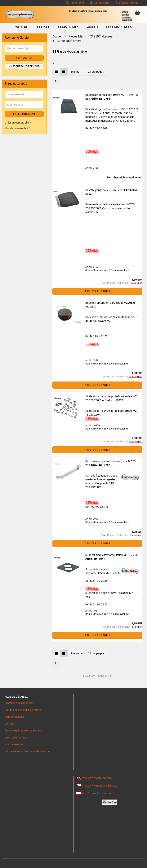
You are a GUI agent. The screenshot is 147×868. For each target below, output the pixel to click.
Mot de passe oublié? (17, 128)
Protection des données (19, 703)
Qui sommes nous (118, 27)
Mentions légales (15, 717)
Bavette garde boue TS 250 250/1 (106, 190)
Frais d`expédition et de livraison (24, 731)
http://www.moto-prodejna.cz (100, 786)
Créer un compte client (18, 123)
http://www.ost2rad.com (97, 778)
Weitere (22, 27)
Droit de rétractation (17, 738)
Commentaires (70, 27)
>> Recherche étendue (24, 66)
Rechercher (75, 3)
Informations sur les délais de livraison (27, 751)
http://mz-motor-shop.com (97, 793)
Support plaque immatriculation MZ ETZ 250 (111, 555)
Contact (9, 724)
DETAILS (92, 151)
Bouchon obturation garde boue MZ (107, 303)
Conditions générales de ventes (23, 710)
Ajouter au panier (97, 291)
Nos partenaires (14, 744)
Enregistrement (127, 3)
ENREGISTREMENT (24, 114)
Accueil (93, 27)
